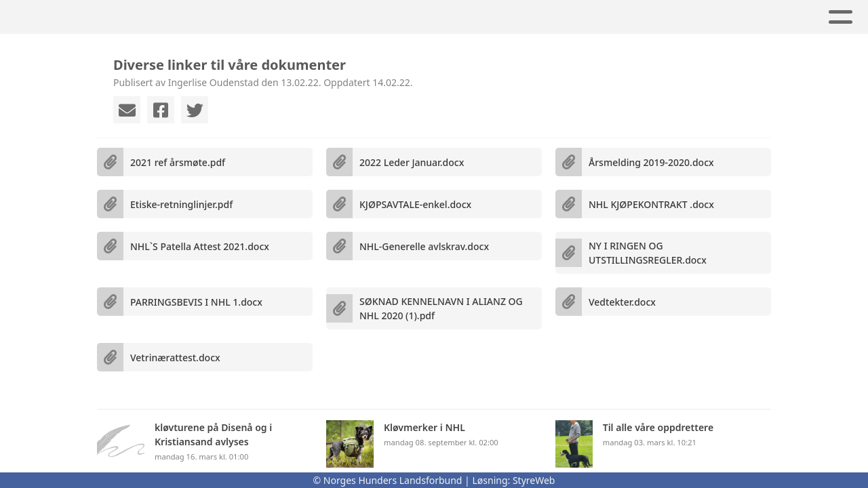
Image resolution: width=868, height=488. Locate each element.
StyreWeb (534, 480)
